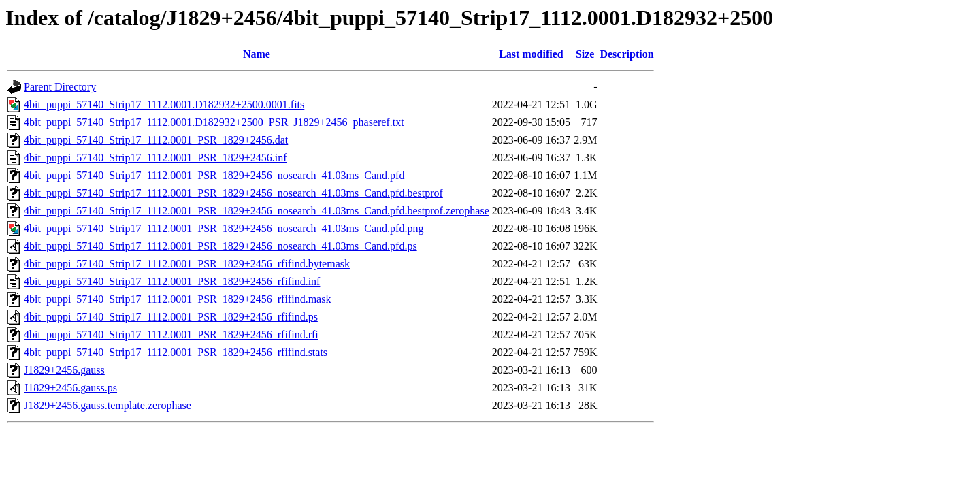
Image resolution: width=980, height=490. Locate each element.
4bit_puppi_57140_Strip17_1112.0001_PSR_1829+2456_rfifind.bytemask (187, 264)
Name (257, 54)
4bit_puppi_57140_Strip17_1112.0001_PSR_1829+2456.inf (156, 158)
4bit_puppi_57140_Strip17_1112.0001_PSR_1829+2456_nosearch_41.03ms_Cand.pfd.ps (220, 246)
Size (585, 54)
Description (626, 54)
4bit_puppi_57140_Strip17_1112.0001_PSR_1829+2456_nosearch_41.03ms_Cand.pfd (214, 175)
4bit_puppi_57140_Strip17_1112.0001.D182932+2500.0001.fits (164, 104)
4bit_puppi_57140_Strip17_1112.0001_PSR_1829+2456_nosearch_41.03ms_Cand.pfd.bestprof (233, 193)
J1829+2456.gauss (64, 370)
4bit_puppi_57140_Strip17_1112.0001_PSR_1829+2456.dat (156, 140)
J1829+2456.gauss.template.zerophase (108, 405)
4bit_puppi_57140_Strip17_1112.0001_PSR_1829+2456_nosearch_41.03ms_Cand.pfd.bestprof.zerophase (257, 211)
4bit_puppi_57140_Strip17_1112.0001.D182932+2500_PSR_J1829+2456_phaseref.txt (214, 122)
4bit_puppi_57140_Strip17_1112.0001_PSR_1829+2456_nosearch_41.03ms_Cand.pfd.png (224, 228)
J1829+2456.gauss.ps (70, 388)
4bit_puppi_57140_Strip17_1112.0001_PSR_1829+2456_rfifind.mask (177, 299)
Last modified (531, 54)
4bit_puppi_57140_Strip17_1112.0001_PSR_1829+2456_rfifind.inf (172, 281)
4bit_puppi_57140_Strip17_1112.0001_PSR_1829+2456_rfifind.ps (171, 317)
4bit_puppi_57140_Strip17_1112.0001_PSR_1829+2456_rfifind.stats (176, 352)
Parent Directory (60, 87)
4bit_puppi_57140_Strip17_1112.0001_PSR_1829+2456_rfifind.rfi (171, 334)
